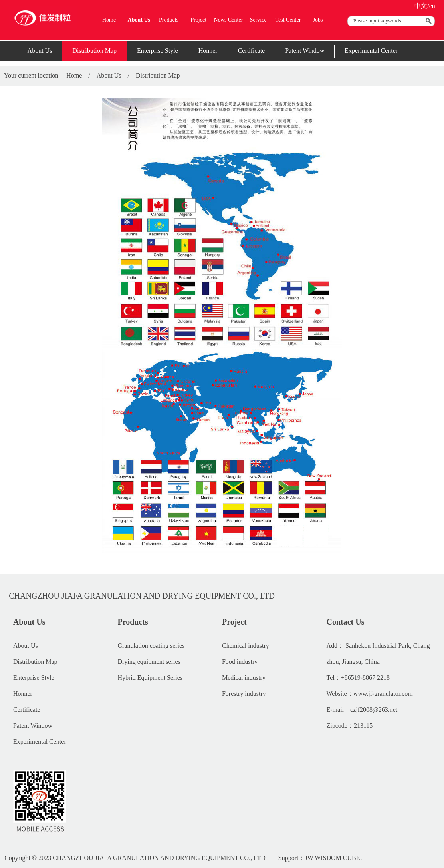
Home (109, 20)
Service (258, 20)
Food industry (240, 662)
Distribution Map (94, 51)
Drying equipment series (149, 662)
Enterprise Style (158, 51)
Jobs (318, 20)
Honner (208, 51)
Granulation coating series (151, 646)
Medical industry (244, 678)
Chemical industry (246, 646)
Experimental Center (371, 51)
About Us (139, 20)
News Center (229, 20)
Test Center (288, 20)
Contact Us (346, 622)
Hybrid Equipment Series (150, 678)
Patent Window (305, 51)
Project (198, 20)
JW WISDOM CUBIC (333, 858)
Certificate (252, 51)
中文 (421, 6)
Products (169, 20)
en (432, 6)
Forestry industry (244, 694)
